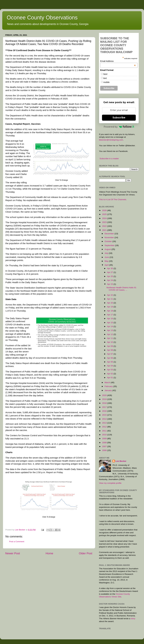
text (105, 78)
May (107, 261)
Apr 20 (110, 303)
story (133, 619)
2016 (105, 411)
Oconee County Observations (42, 18)
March (108, 382)
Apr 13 (110, 330)
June (107, 257)
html (105, 74)
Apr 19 (110, 307)
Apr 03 (110, 370)
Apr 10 (110, 342)
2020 (105, 395)
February (109, 386)
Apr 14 (110, 326)
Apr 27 (110, 272)
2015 (105, 415)
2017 (105, 407)
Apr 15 (110, 323)
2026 (105, 210)
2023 (105, 222)
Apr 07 (110, 354)
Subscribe (119, 118)
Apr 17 (110, 315)
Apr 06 (110, 358)
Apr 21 (110, 299)
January (108, 390)
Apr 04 (110, 366)
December (109, 234)
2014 (105, 419)
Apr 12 (110, 334)
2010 (105, 435)
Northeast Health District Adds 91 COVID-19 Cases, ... (121, 289)
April (107, 265)
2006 (105, 450)
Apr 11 (110, 338)
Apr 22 (110, 295)
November (109, 237)
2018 (105, 403)
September (110, 245)
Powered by (119, 127)
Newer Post (13, 553)
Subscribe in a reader (109, 159)
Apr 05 (110, 362)
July (107, 253)
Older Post (86, 553)
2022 (105, 226)
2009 (105, 439)
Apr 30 (110, 268)
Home (49, 553)
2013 (105, 423)
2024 (105, 218)
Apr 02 (110, 374)
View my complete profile (110, 483)
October (108, 241)
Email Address (118, 61)
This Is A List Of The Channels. (113, 199)
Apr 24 (110, 280)
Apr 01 (110, 378)
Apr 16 (110, 318)
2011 (105, 431)
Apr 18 (110, 311)
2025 (105, 214)
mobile (106, 82)
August (108, 249)
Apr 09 (110, 346)
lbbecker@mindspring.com (111, 140)
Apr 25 (110, 276)
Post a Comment (17, 542)
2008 (105, 443)
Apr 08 (110, 350)
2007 (105, 446)
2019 (105, 399)
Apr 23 (110, 284)
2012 (105, 427)
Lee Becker (121, 461)
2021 (105, 230)
